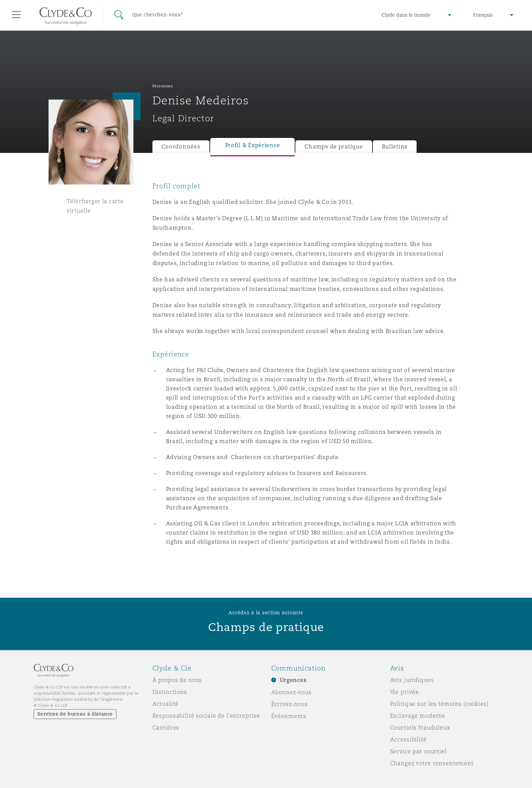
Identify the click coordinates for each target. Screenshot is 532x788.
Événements (289, 716)
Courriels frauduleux (420, 728)
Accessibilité (408, 739)
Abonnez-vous (291, 692)
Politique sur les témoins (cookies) (439, 704)
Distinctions (170, 692)
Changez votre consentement (432, 763)
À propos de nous (177, 680)
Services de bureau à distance (75, 714)
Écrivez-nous (290, 704)
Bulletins (395, 147)
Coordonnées (181, 147)
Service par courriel (418, 751)
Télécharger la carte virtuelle (95, 206)
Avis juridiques (412, 680)
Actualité (166, 704)
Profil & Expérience (253, 145)
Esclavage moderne (418, 716)
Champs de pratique (334, 147)
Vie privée (405, 692)
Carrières (166, 728)
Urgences (293, 680)
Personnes (163, 86)
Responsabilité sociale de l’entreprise (206, 716)
